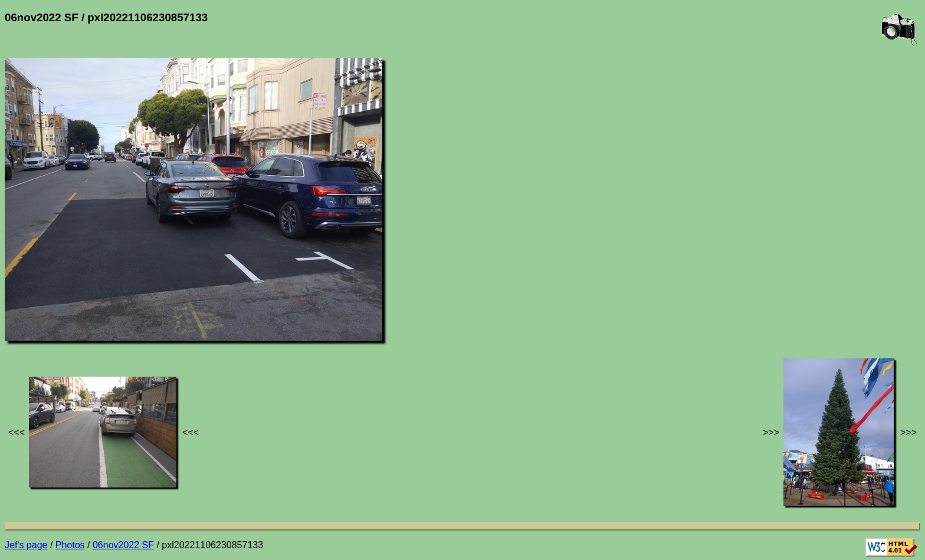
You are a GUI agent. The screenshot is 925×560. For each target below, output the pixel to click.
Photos (70, 545)
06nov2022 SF (123, 545)
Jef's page (26, 545)
